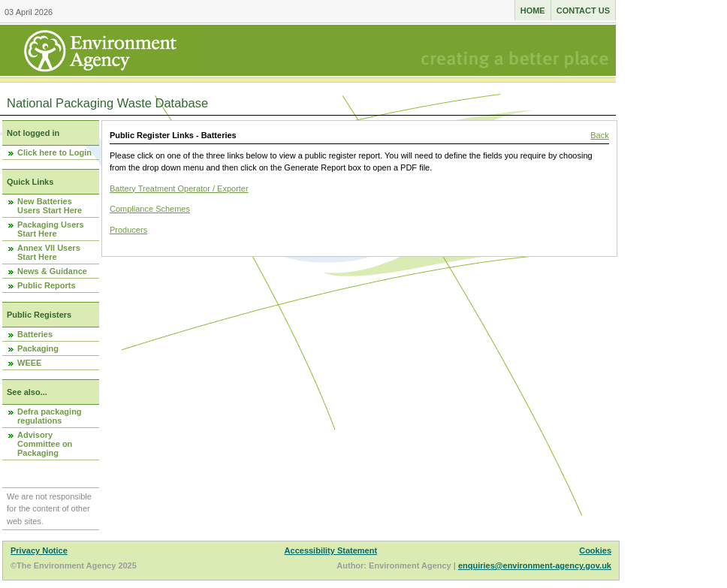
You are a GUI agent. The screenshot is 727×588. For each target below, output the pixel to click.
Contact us (583, 11)
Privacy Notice (39, 550)
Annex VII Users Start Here (49, 252)
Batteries (35, 334)
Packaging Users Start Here (51, 229)
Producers (128, 230)
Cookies (595, 550)
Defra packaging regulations (50, 416)
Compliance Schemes (150, 209)
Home (533, 11)
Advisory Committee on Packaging (45, 444)
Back (599, 135)
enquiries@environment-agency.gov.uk (535, 565)
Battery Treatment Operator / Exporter (179, 188)
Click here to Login (54, 152)
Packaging (38, 348)
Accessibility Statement (331, 550)
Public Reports (47, 285)
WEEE (29, 363)
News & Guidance (52, 271)
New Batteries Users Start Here (50, 206)
